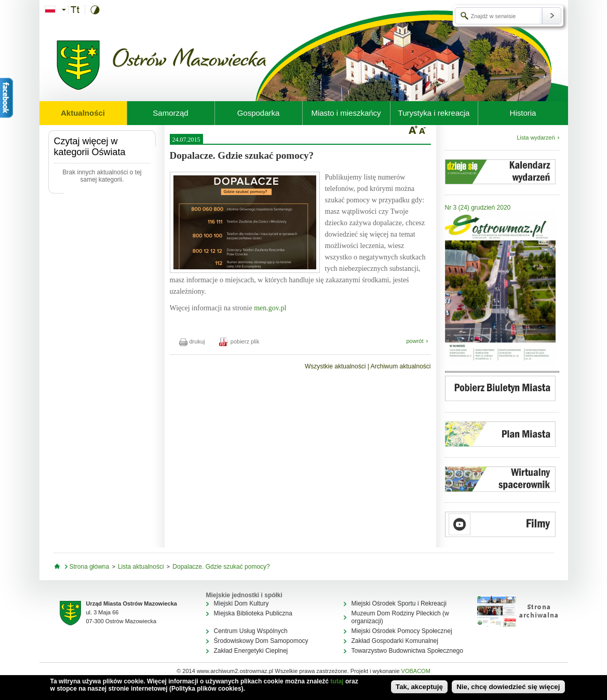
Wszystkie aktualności (335, 366)
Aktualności (83, 113)
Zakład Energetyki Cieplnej (251, 651)
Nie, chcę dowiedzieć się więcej (508, 687)
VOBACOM (416, 671)
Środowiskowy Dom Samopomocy (261, 641)
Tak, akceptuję (419, 687)
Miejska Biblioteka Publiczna (253, 613)
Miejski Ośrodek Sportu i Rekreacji (399, 603)
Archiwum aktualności (400, 366)
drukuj (192, 341)
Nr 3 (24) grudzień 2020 (478, 208)
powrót (415, 341)
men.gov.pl (270, 308)
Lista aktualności (141, 567)
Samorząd (170, 113)
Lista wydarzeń (536, 138)
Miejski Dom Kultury (241, 603)
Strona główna (90, 567)
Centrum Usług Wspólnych (251, 631)
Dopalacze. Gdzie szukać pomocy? (221, 567)
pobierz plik (239, 341)
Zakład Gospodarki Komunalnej (395, 641)
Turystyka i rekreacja (434, 113)
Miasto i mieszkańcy (346, 113)
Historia (523, 113)
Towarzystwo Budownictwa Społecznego (407, 651)
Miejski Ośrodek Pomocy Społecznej (402, 631)
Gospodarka (259, 113)
